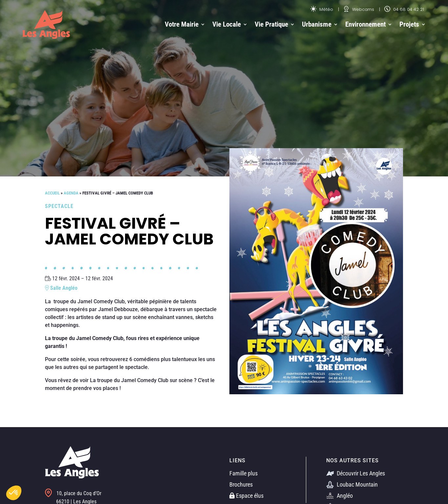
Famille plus (244, 473)
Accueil (52, 193)
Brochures (241, 484)
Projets (409, 24)
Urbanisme (317, 24)
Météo (322, 9)
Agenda (71, 193)
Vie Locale (227, 24)
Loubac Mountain (352, 484)
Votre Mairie (182, 24)
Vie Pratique (271, 24)
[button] (14, 493)
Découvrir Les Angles (356, 473)
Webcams (359, 9)
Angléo (340, 496)
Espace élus (246, 496)
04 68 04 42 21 (404, 9)
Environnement (365, 24)
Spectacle (59, 206)
